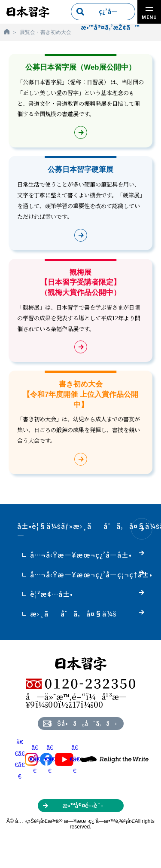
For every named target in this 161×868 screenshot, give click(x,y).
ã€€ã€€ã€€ (26, 759)
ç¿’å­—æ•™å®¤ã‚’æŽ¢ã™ (108, 14)
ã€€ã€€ (41, 759)
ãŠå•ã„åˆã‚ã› (83, 723)
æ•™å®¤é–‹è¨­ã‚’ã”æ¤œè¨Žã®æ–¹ (83, 807)
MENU (149, 14)
